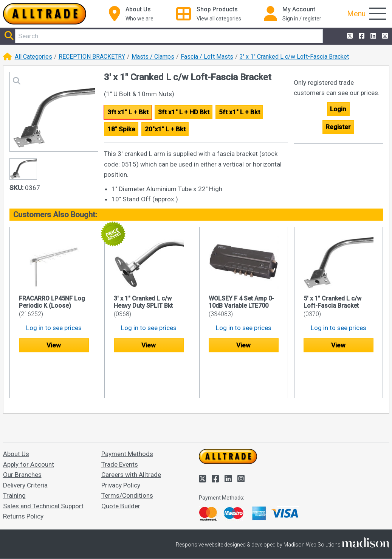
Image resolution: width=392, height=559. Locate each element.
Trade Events (120, 428)
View (54, 345)
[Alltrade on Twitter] (349, 36)
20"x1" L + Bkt (165, 129)
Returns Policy (23, 480)
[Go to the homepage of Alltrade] (45, 14)
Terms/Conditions (127, 459)
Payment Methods (127, 417)
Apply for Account (29, 428)
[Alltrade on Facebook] (361, 36)
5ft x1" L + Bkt (239, 112)
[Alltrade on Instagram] (384, 36)
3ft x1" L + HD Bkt (184, 112)
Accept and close (196, 543)
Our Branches (22, 438)
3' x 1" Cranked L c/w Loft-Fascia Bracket (294, 57)
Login (338, 109)
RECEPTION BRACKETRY (92, 57)
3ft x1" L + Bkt (128, 112)
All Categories (33, 57)
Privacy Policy (121, 449)
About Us (16, 417)
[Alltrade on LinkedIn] (373, 36)
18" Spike (121, 129)
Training (14, 459)
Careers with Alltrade (131, 438)
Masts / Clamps (153, 57)
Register (338, 127)
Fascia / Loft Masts (207, 57)
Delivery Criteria (25, 449)
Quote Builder (121, 470)
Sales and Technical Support (43, 470)
